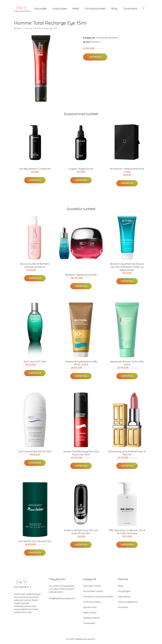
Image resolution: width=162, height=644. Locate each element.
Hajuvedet (40, 9)
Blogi (114, 9)
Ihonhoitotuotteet (95, 9)
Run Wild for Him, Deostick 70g (35, 541)
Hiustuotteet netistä (93, 591)
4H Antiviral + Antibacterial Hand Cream (127, 170)
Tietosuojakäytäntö (128, 602)
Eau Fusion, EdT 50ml (35, 362)
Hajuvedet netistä (92, 586)
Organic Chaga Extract (81, 169)
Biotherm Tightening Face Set (81, 275)
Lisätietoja (95, 57)
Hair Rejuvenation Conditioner (35, 169)
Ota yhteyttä (124, 591)
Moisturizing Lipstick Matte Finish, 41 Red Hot (127, 453)
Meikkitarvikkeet (91, 618)
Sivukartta (123, 607)
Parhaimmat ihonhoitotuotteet (98, 597)
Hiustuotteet (60, 9)
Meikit (76, 9)
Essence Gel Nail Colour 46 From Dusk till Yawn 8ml (81, 532)
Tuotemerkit (130, 9)
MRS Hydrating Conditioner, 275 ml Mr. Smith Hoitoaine (127, 532)
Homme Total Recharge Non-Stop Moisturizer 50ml (81, 453)
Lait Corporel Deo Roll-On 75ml (35, 451)
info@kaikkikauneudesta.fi (62, 598)
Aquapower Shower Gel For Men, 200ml (127, 363)
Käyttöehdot (124, 597)
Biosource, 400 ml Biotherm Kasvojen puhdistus (35, 265)
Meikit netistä (90, 613)
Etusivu (18, 28)
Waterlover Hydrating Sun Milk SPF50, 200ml (81, 363)
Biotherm (114, 38)
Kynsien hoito (90, 607)
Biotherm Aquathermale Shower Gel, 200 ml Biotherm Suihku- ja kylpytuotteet (127, 267)
